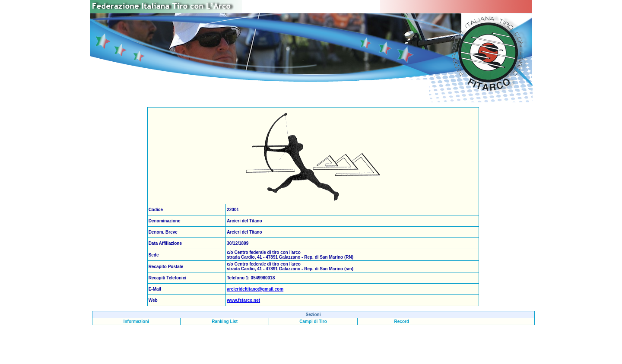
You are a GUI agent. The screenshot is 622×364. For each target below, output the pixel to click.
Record (402, 321)
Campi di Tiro (313, 321)
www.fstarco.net (243, 300)
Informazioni (136, 321)
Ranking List (225, 321)
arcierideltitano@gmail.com (255, 289)
